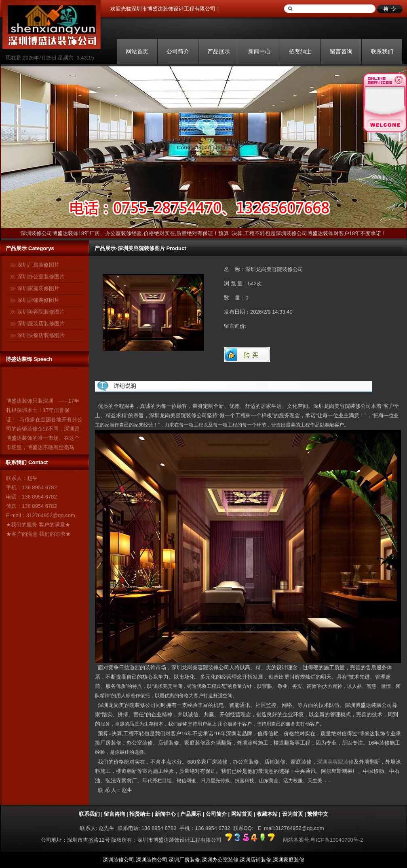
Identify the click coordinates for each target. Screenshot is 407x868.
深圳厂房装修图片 (38, 265)
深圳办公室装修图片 (41, 277)
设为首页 (293, 814)
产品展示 (219, 51)
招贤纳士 (300, 51)
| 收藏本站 (265, 814)
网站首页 (137, 51)
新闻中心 (259, 51)
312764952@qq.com (51, 515)
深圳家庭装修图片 (38, 288)
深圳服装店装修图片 (41, 324)
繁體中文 (318, 814)
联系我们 (382, 51)
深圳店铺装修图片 (38, 300)
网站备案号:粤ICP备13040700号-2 (323, 840)
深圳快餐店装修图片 (41, 335)
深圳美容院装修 (335, 762)
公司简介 (178, 51)
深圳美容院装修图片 (41, 312)
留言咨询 (341, 51)
